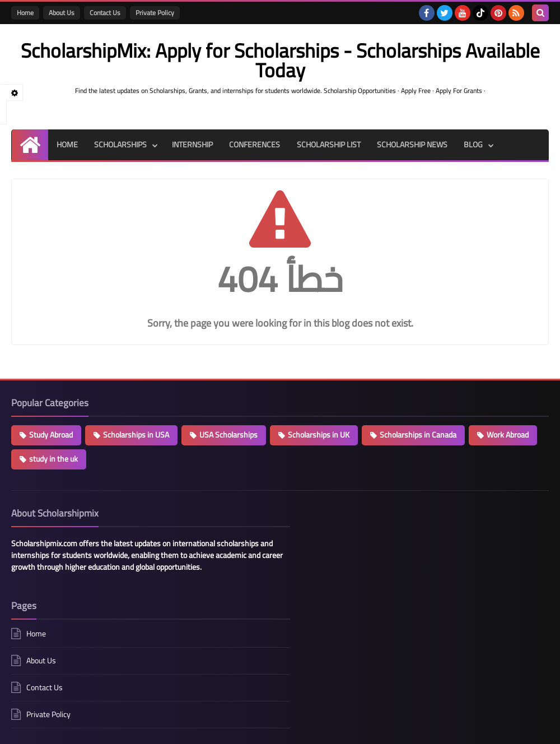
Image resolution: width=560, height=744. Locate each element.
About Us (62, 13)
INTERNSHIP (192, 145)
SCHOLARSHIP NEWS (413, 145)
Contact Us (105, 13)
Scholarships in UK (319, 435)
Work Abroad (508, 435)
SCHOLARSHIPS (120, 145)
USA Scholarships (228, 435)
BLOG (475, 145)
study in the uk (53, 459)
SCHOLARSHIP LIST (329, 145)
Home (25, 13)
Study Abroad (51, 435)
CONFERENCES (255, 145)
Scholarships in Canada (418, 435)
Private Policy (155, 13)
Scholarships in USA (136, 435)
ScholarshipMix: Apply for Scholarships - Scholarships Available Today (234, 729)
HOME (67, 145)
